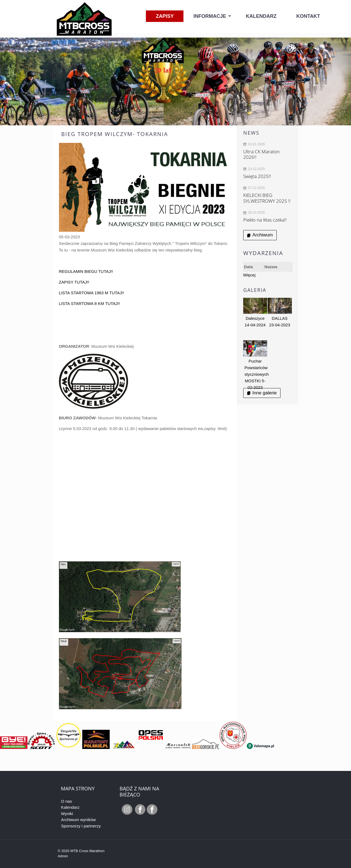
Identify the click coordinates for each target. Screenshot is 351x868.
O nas (66, 801)
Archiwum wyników (78, 820)
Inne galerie (262, 393)
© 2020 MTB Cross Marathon (81, 851)
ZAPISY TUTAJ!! (74, 282)
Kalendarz (261, 16)
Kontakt (308, 16)
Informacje (210, 16)
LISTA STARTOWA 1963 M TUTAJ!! (92, 293)
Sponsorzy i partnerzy (81, 826)
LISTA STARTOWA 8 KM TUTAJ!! (90, 303)
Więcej (249, 275)
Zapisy (165, 16)
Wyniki (67, 814)
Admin (63, 856)
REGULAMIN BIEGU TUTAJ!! (86, 271)
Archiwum (260, 235)
